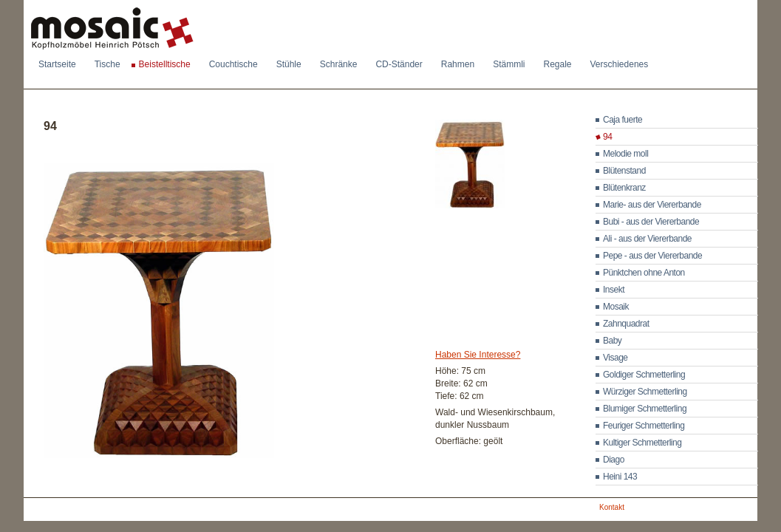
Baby (612, 341)
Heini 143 (620, 477)
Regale (557, 64)
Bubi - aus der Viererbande (651, 222)
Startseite (57, 64)
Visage (615, 358)
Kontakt (612, 507)
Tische (108, 64)
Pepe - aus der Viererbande (652, 256)
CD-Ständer (399, 64)
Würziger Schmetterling (645, 392)
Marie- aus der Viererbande (652, 205)
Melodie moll (625, 154)
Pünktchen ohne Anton (644, 273)
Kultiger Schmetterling (642, 443)
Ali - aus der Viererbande (647, 239)
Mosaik (616, 307)
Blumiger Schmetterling (645, 409)
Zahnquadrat (626, 324)
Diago (614, 460)
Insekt (614, 290)
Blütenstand (624, 171)
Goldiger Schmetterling (644, 375)
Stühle (289, 64)
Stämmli (509, 64)
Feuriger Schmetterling (644, 426)
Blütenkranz (624, 188)
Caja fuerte (623, 120)
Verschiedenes (620, 64)
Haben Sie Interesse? (478, 355)
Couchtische (233, 64)
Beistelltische (165, 64)
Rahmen (458, 64)
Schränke (339, 64)
